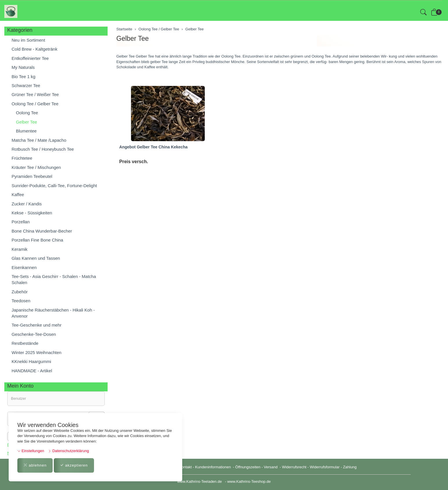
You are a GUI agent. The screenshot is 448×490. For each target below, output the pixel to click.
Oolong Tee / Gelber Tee (35, 104)
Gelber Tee (132, 38)
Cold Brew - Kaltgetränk (34, 49)
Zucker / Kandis (27, 204)
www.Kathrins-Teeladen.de (200, 481)
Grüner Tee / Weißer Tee (35, 94)
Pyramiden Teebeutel (32, 176)
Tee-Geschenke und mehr (37, 325)
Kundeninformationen (214, 467)
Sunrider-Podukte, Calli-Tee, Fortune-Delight (54, 186)
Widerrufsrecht (294, 467)
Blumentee (26, 131)
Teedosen (21, 301)
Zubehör (20, 292)
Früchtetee (22, 158)
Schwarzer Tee (26, 85)
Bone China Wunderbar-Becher (42, 231)
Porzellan (21, 222)
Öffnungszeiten (248, 467)
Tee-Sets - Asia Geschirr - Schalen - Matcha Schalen (54, 279)
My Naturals (23, 67)
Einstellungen (31, 451)
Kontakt (185, 467)
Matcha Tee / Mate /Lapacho (39, 140)
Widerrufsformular (325, 467)
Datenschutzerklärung (68, 451)
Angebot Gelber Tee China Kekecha (153, 147)
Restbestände (25, 343)
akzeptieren (74, 465)
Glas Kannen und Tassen (36, 258)
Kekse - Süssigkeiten (32, 213)
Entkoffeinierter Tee (30, 58)
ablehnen (35, 465)
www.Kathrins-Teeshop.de (249, 481)
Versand (271, 467)
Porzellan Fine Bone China (37, 240)
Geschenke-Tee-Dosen (34, 334)
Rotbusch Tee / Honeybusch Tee (43, 149)
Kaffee (18, 195)
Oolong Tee (27, 113)
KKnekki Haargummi (31, 361)
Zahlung (350, 467)
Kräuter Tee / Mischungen (36, 167)
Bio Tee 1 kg (23, 77)
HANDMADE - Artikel (32, 371)
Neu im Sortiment (28, 40)
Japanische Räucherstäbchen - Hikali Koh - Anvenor (53, 313)
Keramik (20, 249)
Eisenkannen (24, 267)
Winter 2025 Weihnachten (36, 352)
